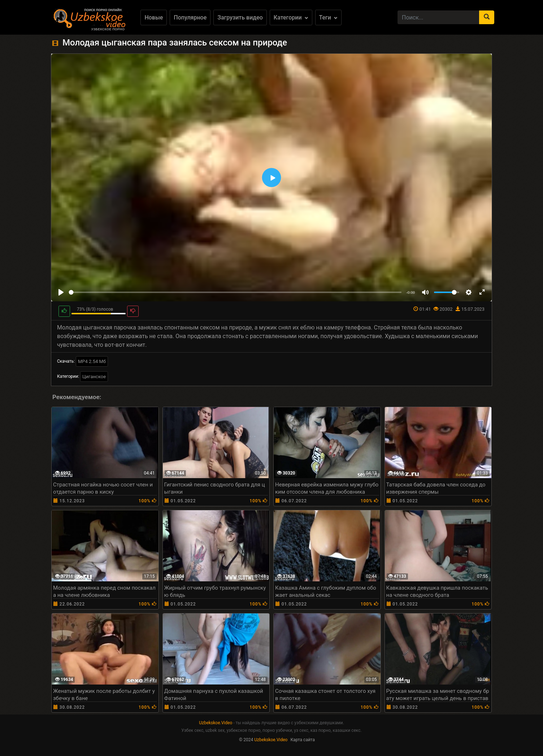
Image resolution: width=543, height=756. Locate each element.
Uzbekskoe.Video (216, 723)
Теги (328, 18)
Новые (154, 18)
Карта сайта (303, 740)
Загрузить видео (240, 18)
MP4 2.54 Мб (92, 361)
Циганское (94, 377)
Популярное (190, 18)
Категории (291, 18)
